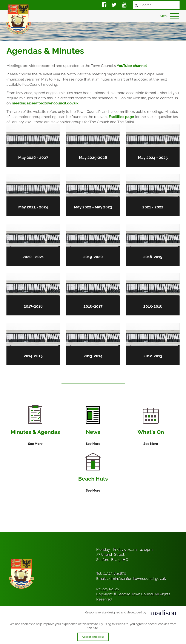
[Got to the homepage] (18, 19)
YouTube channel (132, 66)
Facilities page (121, 117)
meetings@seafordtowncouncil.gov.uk (45, 103)
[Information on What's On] (151, 427)
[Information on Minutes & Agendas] (35, 426)
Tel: (111, 573)
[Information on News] (93, 426)
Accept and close (93, 637)
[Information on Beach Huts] (93, 473)
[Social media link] (104, 5)
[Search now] (136, 5)
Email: (131, 579)
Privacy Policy (108, 589)
